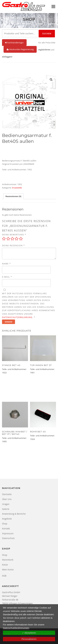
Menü (53, 6)
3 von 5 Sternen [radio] (12, 239)
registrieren (44, 50)
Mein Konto (8, 570)
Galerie (6, 509)
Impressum (8, 533)
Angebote (7, 519)
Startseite (7, 494)
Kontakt (6, 528)
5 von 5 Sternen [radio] (21, 239)
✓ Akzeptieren (29, 633)
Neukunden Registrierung (20, 49)
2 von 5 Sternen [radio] (8, 239)
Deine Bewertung (14, 235)
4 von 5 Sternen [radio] (17, 239)
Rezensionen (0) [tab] (13, 196)
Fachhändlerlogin (14, 43)
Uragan (6, 504)
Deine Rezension (13, 245)
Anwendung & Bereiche (14, 514)
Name (6, 264)
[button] (51, 80)
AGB (4, 576)
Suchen (47, 34)
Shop (5, 524)
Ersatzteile (17, 188)
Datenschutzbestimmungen (16, 628)
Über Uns (7, 499)
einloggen (7, 57)
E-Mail (7, 277)
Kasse (5, 565)
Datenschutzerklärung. (18, 317)
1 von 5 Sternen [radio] (4, 239)
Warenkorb (8, 560)
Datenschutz (8, 538)
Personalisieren (29, 639)
